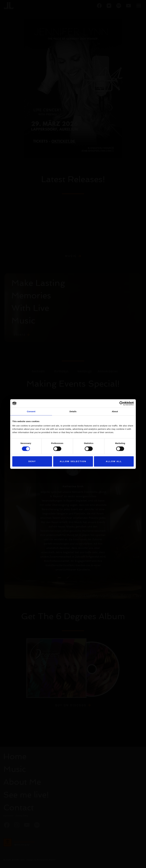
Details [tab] (73, 411)
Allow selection (73, 461)
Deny (32, 461)
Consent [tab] (31, 411)
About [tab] (115, 411)
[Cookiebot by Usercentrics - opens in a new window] (122, 403)
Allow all (114, 461)
